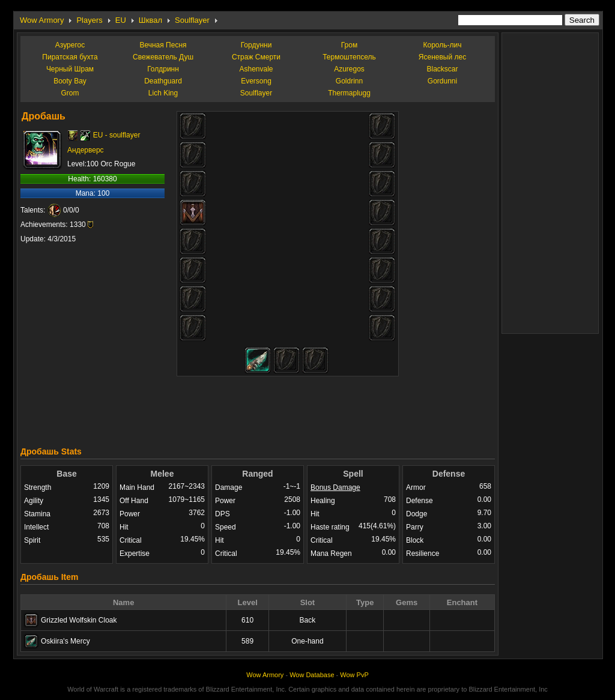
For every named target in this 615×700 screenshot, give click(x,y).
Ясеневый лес (442, 57)
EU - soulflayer (117, 135)
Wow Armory (42, 20)
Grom (70, 93)
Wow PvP (354, 675)
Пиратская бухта (70, 57)
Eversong (256, 81)
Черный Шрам (70, 69)
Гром (349, 45)
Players (89, 20)
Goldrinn (349, 81)
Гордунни (256, 45)
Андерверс (86, 150)
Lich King (163, 93)
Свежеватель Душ (163, 57)
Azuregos (349, 69)
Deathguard (163, 81)
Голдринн (163, 69)
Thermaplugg (349, 93)
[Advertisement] (258, 408)
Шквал (150, 20)
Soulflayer (192, 20)
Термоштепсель (349, 57)
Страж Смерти (256, 57)
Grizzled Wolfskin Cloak (79, 620)
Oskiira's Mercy (65, 641)
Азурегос (70, 45)
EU (121, 20)
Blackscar (442, 69)
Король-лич (443, 45)
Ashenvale (256, 69)
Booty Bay (70, 81)
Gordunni (442, 81)
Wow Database (312, 675)
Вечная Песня (163, 45)
